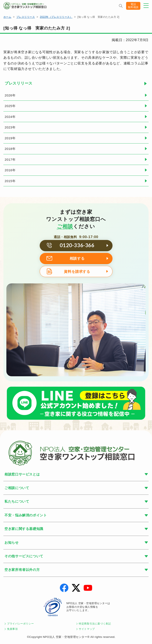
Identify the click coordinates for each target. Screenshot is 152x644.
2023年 (10, 127)
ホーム (7, 17)
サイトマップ (87, 629)
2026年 (10, 95)
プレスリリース (26, 17)
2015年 (10, 181)
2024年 (10, 117)
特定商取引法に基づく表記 (95, 624)
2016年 (10, 170)
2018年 (10, 149)
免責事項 (12, 629)
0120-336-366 (77, 245)
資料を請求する (77, 272)
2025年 (10, 106)
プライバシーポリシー (20, 624)
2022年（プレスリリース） (56, 17)
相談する (77, 259)
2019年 (10, 138)
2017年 (10, 160)
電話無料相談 (133, 6)
